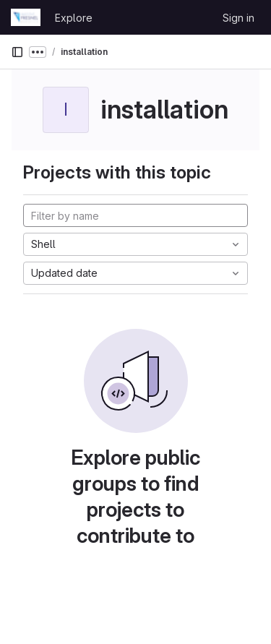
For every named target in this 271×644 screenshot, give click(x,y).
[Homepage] (26, 17)
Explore (74, 18)
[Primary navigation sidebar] (17, 52)
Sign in (238, 18)
